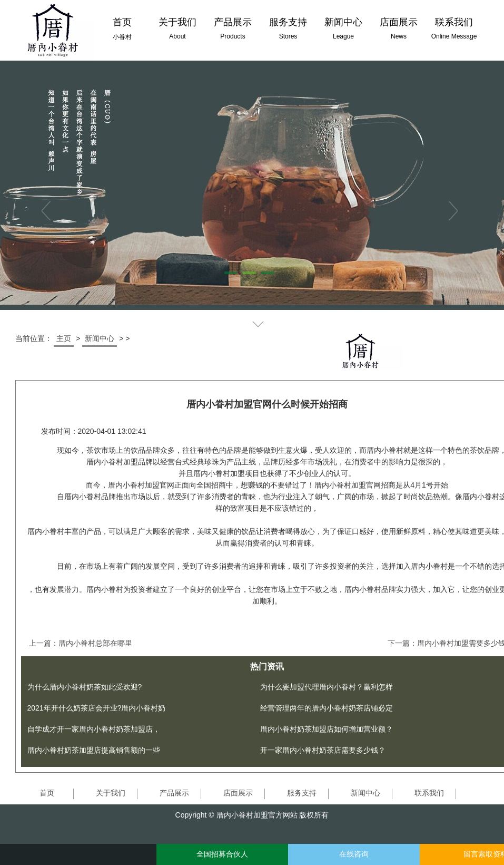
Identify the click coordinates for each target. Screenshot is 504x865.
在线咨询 (354, 854)
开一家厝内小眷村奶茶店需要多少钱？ (323, 750)
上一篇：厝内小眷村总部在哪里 (81, 643)
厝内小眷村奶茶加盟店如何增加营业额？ (327, 729)
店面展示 (238, 793)
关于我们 (111, 793)
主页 (64, 338)
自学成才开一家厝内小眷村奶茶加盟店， (94, 729)
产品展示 (174, 793)
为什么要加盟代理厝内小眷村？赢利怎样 (327, 687)
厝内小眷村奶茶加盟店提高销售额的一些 (94, 750)
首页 (47, 793)
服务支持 (302, 793)
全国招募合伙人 (222, 854)
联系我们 (429, 793)
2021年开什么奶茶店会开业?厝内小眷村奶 (97, 708)
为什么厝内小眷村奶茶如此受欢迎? (85, 687)
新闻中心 (100, 338)
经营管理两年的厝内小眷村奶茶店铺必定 (327, 708)
